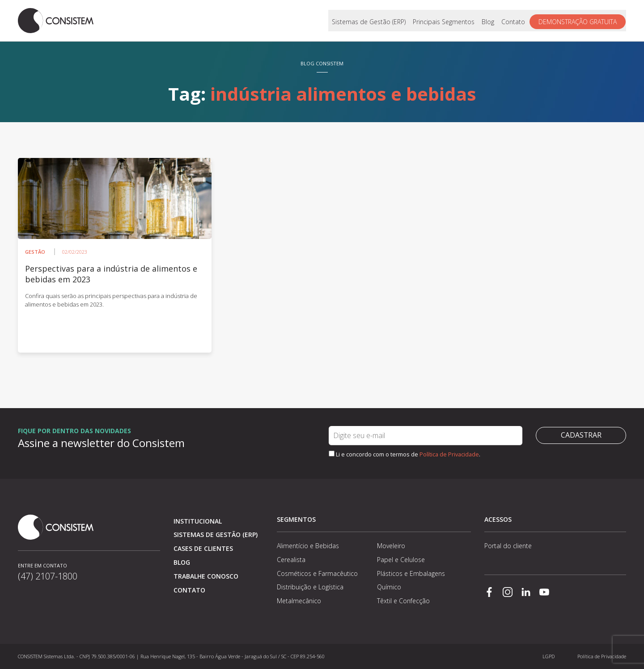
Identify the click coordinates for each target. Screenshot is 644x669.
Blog (488, 21)
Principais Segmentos (444, 21)
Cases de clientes (203, 548)
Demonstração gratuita (578, 21)
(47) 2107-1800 (48, 576)
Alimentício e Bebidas (308, 546)
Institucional (198, 521)
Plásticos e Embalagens (411, 573)
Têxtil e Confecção (403, 601)
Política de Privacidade (449, 454)
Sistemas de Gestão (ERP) (369, 21)
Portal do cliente (508, 546)
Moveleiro (391, 546)
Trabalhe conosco (206, 576)
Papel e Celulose (401, 560)
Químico (389, 587)
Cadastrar (581, 435)
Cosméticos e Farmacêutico (317, 573)
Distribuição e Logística (310, 587)
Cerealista (291, 560)
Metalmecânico (299, 601)
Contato (514, 21)
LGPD (549, 656)
